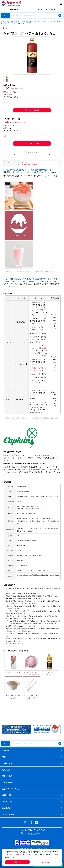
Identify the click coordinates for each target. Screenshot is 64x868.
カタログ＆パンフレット (12, 789)
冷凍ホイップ (37, 327)
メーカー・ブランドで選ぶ (48, 9)
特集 (4, 757)
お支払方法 (7, 770)
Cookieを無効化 (44, 862)
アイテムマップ (32, 802)
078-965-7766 (35, 830)
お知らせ (32, 751)
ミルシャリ (36, 356)
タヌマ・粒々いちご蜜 (13, 672)
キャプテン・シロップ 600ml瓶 (51, 22)
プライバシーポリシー (23, 855)
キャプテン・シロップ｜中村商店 (20, 447)
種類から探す (16, 9)
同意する (17, 862)
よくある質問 (7, 782)
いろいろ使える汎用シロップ (30, 22)
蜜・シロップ (15, 22)
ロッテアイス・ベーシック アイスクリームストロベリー (31, 675)
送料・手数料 (7, 776)
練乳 (45, 348)
